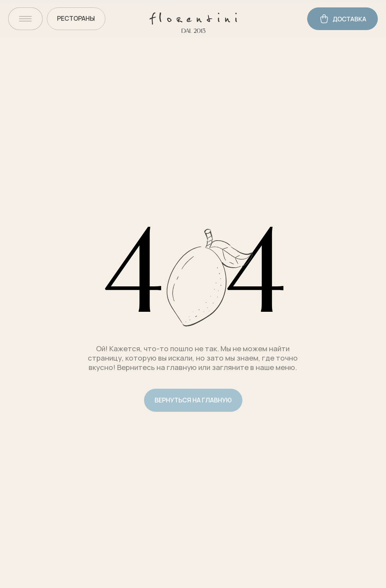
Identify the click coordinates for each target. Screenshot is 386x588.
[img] (25, 19)
